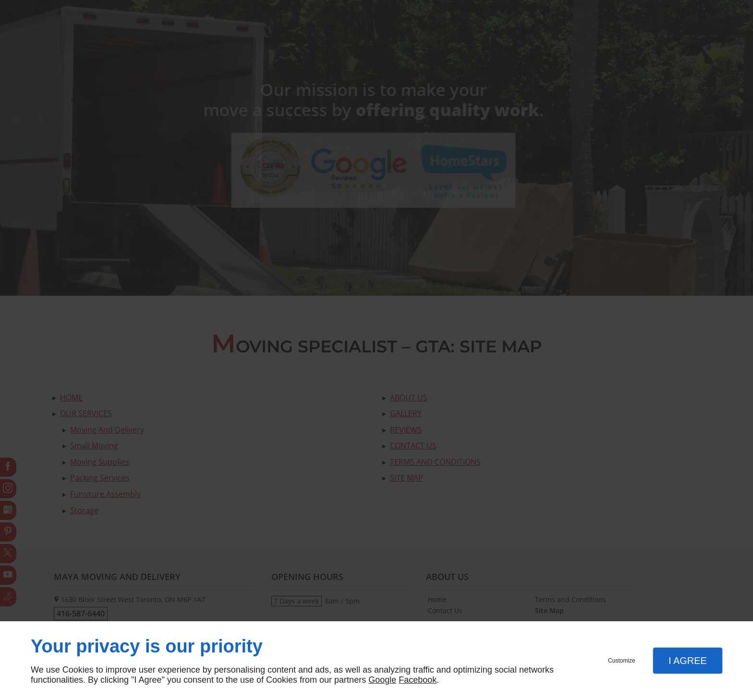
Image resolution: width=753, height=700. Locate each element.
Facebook (418, 680)
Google (382, 680)
